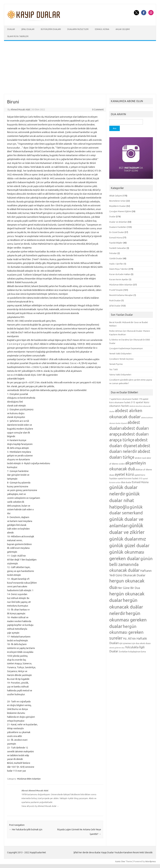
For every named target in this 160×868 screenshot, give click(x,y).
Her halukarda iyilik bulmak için (26, 829)
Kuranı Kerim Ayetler (119, 279)
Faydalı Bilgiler (116, 243)
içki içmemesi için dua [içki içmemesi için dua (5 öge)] (129, 643)
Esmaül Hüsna (102, 29)
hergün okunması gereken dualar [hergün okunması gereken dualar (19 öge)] (128, 620)
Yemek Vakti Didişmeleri (120, 354)
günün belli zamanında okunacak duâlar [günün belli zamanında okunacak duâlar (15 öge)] (131, 564)
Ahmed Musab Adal (20, 110)
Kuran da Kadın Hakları (120, 274)
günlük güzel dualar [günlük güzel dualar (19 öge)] (129, 545)
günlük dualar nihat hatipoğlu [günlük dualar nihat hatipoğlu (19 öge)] (125, 500)
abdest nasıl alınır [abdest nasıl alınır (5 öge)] (143, 458)
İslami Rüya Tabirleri (18, 36)
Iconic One (120, 861)
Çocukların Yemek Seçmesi (121, 359)
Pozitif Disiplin (116, 290)
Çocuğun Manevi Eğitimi (120, 211)
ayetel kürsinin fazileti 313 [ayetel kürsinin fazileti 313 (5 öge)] (130, 478)
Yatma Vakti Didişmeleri (120, 375)
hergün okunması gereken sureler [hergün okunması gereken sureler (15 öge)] (126, 632)
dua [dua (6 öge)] (123, 482)
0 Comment (98, 110)
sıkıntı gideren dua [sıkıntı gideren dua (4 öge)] (117, 648)
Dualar (11, 29)
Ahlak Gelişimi (123, 29)
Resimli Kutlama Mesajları (121, 295)
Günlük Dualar (116, 258)
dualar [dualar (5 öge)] (128, 482)
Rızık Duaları (115, 300)
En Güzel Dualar (117, 232)
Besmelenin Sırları (118, 201)
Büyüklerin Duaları (51, 29)
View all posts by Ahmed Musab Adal (40, 806)
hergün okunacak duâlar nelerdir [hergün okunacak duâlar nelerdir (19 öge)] (126, 607)
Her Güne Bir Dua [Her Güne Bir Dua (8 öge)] (129, 588)
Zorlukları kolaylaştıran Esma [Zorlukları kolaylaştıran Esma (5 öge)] (132, 652)
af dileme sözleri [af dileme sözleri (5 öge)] (117, 464)
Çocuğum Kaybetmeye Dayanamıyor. (126, 348)
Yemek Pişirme (116, 364)
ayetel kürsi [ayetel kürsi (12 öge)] (124, 474)
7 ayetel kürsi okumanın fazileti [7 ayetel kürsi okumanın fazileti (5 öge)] (124, 399)
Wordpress (151, 861)
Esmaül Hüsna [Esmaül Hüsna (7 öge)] (140, 482)
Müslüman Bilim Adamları (29, 779)
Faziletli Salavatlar (118, 248)
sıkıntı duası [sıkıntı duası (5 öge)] (145, 643)
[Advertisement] (80, 67)
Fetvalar (113, 253)
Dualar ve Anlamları (118, 222)
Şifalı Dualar (28, 29)
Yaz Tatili (114, 369)
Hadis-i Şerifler (116, 264)
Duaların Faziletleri (78, 29)
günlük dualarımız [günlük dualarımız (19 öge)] (128, 539)
